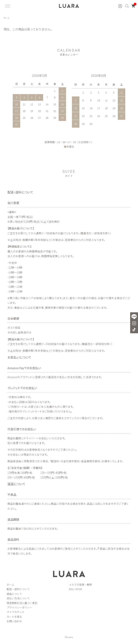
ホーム (6, 18)
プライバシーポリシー (19, 607)
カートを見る (14, 617)
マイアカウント (16, 612)
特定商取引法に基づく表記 (22, 603)
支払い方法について (18, 598)
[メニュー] (7, 6)
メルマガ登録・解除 (80, 585)
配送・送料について (18, 589)
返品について (14, 594)
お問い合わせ (14, 621)
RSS (71, 589)
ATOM (79, 589)
